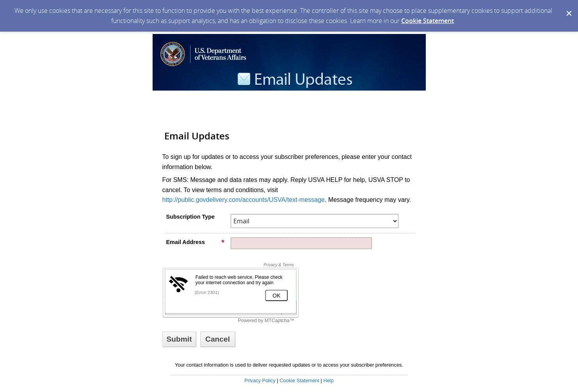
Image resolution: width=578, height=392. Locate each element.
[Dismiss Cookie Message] (568, 7)
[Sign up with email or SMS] (179, 339)
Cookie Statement (428, 21)
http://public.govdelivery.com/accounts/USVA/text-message (244, 200)
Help (328, 380)
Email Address (196, 242)
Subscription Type (190, 217)
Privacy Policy (260, 380)
